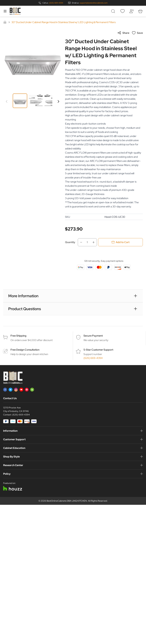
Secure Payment (93, 336)
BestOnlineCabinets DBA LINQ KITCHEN (67, 501)
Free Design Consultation (25, 350)
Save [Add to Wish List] (137, 33)
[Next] (58, 101)
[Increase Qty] (94, 242)
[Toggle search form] (114, 11)
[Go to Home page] (15, 11)
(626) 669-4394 (56, 3)
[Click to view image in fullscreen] (33, 60)
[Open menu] (5, 11)
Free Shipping (18, 336)
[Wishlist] (122, 11)
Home (5, 22)
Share (123, 33)
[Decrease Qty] (80, 242)
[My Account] (131, 11)
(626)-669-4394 (21, 415)
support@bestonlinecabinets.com (94, 3)
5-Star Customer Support (98, 350)
